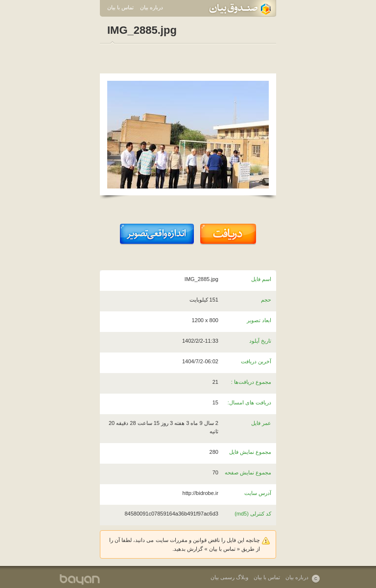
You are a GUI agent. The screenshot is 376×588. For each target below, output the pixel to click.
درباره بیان (152, 7)
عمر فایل (261, 423)
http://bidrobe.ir (200, 493)
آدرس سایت (258, 493)
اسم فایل (261, 279)
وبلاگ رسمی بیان (229, 577)
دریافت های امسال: (249, 402)
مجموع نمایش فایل (250, 452)
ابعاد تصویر (259, 320)
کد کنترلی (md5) (253, 514)
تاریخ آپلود (260, 341)
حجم (266, 300)
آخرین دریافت (256, 361)
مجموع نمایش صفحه (248, 472)
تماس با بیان (120, 7)
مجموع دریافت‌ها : (251, 382)
